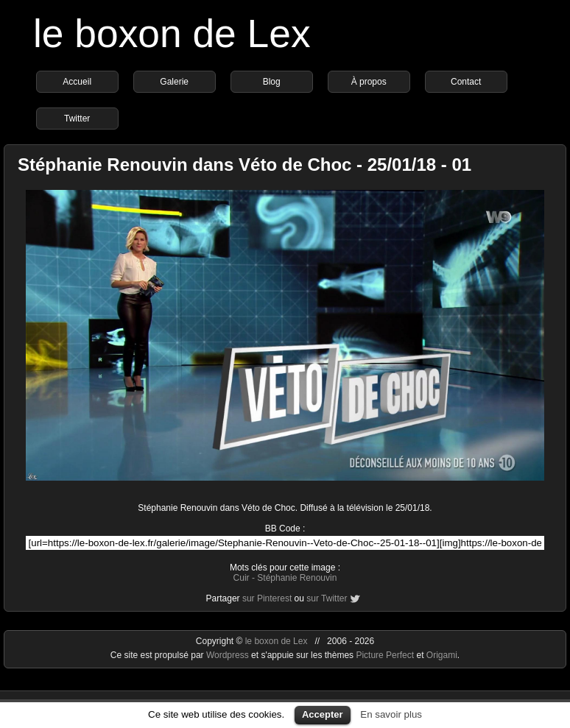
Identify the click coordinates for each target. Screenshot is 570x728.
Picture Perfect (385, 655)
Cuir (242, 578)
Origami (442, 655)
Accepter (323, 714)
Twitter (77, 119)
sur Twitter (327, 598)
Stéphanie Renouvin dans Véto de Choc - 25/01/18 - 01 (244, 165)
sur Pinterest (267, 598)
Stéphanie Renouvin (297, 578)
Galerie (174, 82)
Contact (466, 82)
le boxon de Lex (172, 33)
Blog (272, 82)
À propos (369, 82)
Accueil (77, 82)
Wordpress (229, 655)
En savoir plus (391, 714)
